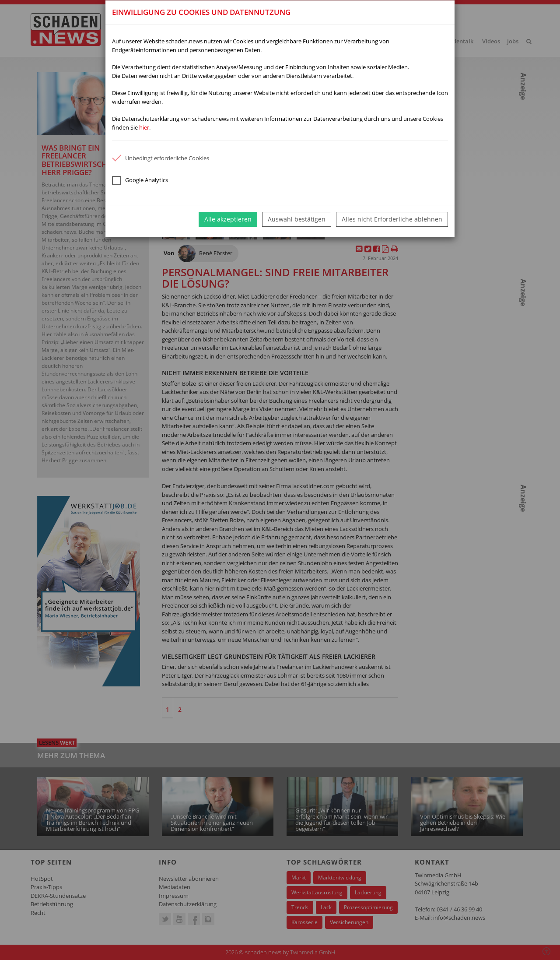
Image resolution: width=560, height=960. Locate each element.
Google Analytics (140, 180)
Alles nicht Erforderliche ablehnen (392, 219)
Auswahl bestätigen (297, 219)
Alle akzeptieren (228, 219)
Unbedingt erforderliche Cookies (161, 158)
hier (144, 127)
